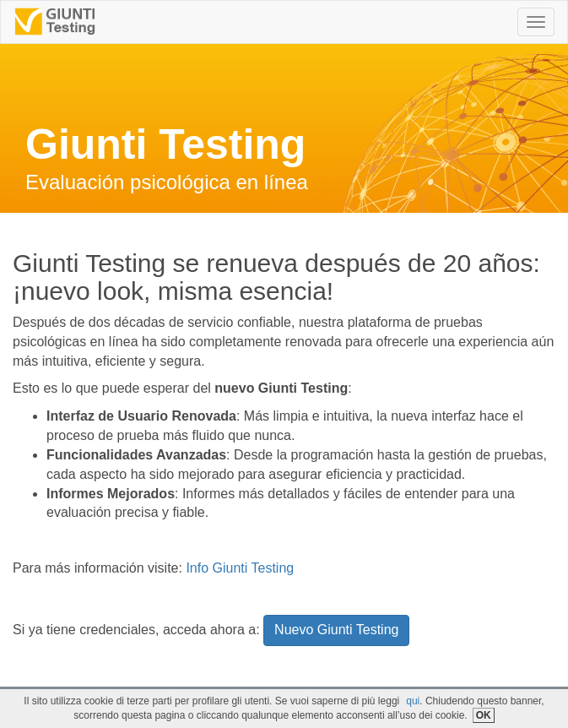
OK (484, 715)
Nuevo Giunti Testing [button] (336, 630)
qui (413, 701)
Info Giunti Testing (240, 568)
